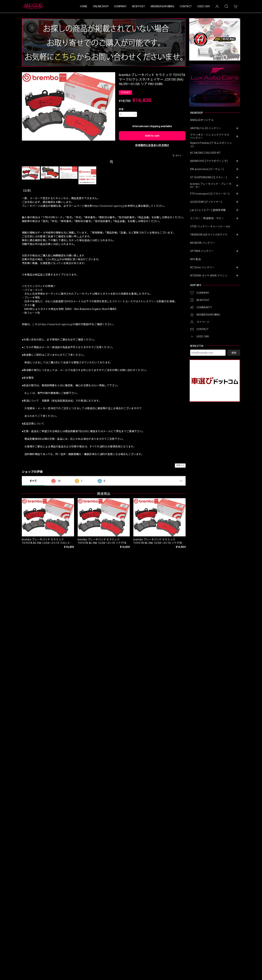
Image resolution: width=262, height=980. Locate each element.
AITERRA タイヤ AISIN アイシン (209, 276)
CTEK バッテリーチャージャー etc (210, 226)
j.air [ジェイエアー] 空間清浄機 (208, 210)
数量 (121, 109)
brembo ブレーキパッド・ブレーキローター (211, 185)
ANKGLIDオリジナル (202, 120)
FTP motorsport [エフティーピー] (210, 194)
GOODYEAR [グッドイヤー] (206, 202)
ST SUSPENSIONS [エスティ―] (208, 177)
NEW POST (139, 6)
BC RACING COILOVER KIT (205, 153)
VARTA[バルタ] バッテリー (206, 128)
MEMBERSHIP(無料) (162, 6)
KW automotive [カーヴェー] (207, 169)
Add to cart (152, 136)
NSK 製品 (195, 259)
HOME (84, 6)
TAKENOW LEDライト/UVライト (209, 235)
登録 (234, 353)
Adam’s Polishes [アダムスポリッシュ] (211, 145)
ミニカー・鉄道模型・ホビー (207, 218)
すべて (33, 481)
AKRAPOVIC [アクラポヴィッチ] (209, 161)
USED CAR (204, 6)
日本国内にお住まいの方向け (152, 145)
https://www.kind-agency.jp (109, 206)
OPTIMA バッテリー (202, 251)
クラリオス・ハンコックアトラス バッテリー (211, 136)
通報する (180, 465)
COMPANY (120, 6)
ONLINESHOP (101, 6)
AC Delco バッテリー (202, 267)
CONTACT (186, 6)
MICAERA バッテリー (203, 243)
